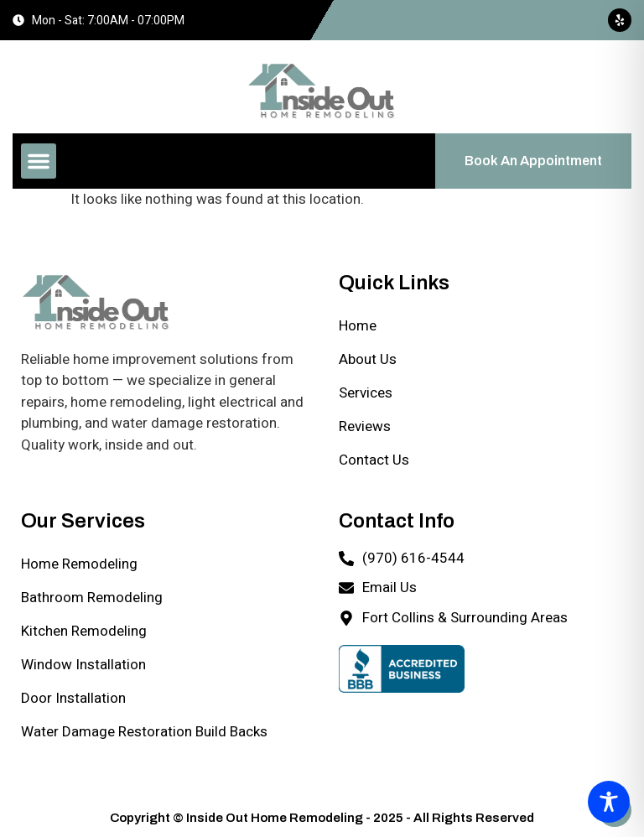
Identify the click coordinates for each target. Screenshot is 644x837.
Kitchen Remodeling (84, 631)
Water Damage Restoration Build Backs (144, 732)
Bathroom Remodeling (92, 598)
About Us (368, 359)
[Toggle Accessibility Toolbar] (609, 802)
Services (366, 393)
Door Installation (73, 698)
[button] (39, 161)
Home (358, 326)
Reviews (365, 426)
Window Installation (83, 665)
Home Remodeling (79, 564)
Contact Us (374, 460)
